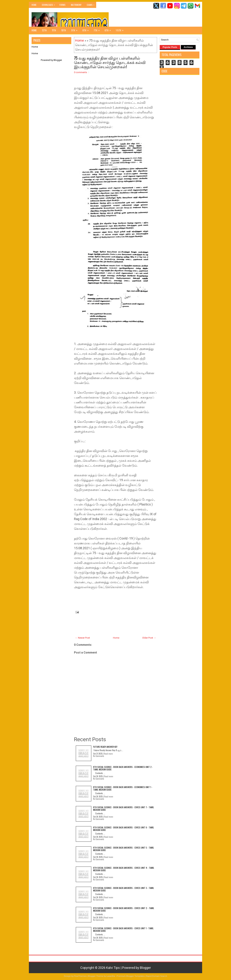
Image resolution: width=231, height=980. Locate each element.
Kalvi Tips (113, 968)
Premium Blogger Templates (131, 976)
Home (34, 5)
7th (98, 29)
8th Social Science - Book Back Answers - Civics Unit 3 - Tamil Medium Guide (124, 889)
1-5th (121, 29)
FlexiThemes (80, 976)
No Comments (99, 756)
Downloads (49, 4)
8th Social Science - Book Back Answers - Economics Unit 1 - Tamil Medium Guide (123, 788)
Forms (62, 5)
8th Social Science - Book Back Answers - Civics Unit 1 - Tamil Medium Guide (123, 929)
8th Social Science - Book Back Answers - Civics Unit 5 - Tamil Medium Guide (124, 849)
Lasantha (111, 976)
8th (87, 29)
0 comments (80, 72)
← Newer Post (82, 638)
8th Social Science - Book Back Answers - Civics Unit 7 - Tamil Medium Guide (124, 808)
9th (76, 29)
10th (64, 30)
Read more (108, 754)
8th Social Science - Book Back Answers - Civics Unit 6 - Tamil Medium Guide (124, 829)
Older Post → (149, 638)
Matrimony (76, 5)
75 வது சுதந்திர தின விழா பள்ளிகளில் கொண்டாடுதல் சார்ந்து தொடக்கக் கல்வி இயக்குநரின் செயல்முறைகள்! (110, 62)
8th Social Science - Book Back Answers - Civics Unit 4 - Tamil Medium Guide (124, 869)
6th (109, 29)
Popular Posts (170, 47)
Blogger (58, 60)
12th (44, 30)
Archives (188, 47)
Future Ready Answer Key (105, 747)
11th (54, 30)
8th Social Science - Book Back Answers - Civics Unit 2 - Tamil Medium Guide (124, 909)
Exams (91, 4)
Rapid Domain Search (157, 976)
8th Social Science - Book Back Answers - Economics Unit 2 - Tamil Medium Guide (123, 768)
